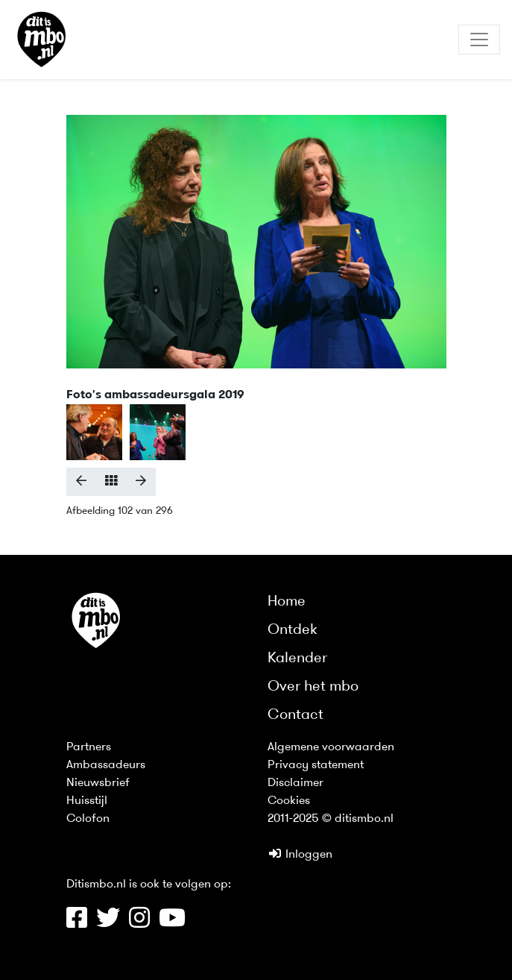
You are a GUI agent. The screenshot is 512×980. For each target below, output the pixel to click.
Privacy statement (316, 765)
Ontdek (293, 630)
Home (287, 602)
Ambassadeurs (106, 765)
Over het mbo (313, 687)
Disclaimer (295, 783)
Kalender (297, 659)
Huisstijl (87, 801)
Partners (89, 747)
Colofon (88, 819)
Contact (295, 715)
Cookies (289, 801)
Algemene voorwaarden (331, 747)
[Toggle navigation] (479, 40)
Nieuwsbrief (98, 783)
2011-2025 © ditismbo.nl (331, 819)
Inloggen (300, 855)
